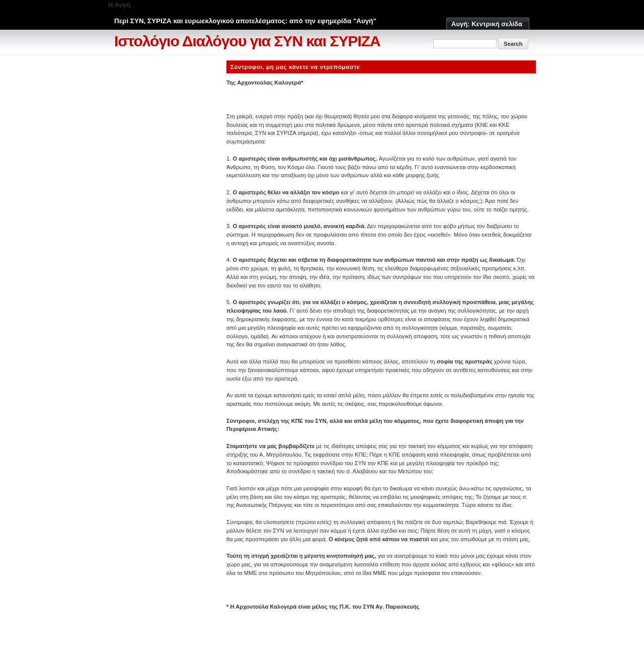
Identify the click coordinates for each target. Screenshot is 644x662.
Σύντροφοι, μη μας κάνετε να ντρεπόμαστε (295, 67)
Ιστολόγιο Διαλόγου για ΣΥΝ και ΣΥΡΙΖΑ (247, 41)
